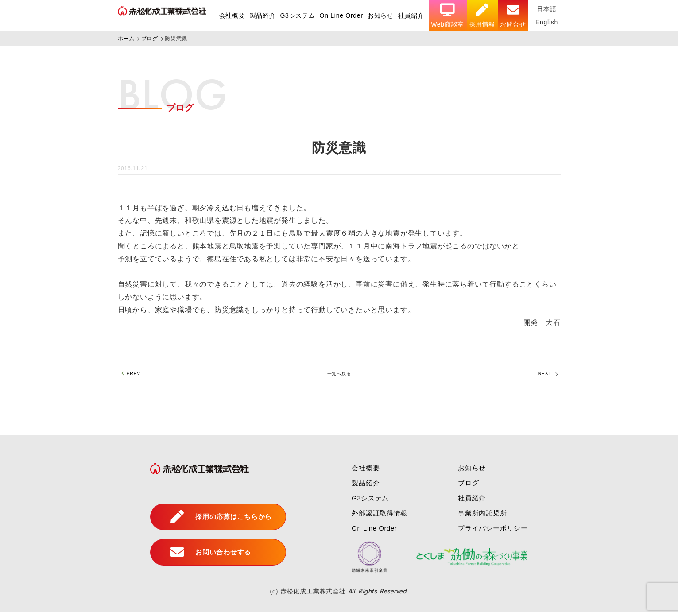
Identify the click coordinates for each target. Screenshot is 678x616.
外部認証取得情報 (376, 517)
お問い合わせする (206, 557)
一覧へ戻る (339, 376)
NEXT (542, 376)
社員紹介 (410, 15)
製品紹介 (261, 15)
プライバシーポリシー (494, 533)
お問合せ (513, 16)
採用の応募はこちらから (217, 521)
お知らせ (380, 15)
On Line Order (340, 15)
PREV (137, 376)
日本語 (546, 9)
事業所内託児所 (483, 517)
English (546, 22)
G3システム (296, 15)
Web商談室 (447, 16)
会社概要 (231, 15)
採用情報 (482, 16)
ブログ (468, 487)
